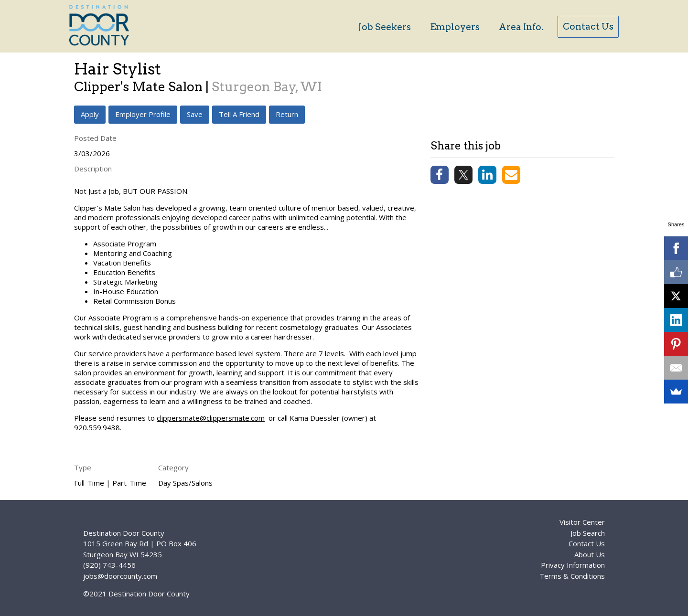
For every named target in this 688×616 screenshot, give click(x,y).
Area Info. (521, 27)
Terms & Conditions (572, 576)
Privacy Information (573, 565)
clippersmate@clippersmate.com (211, 418)
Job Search (588, 533)
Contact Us (588, 27)
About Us (590, 554)
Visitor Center (582, 522)
